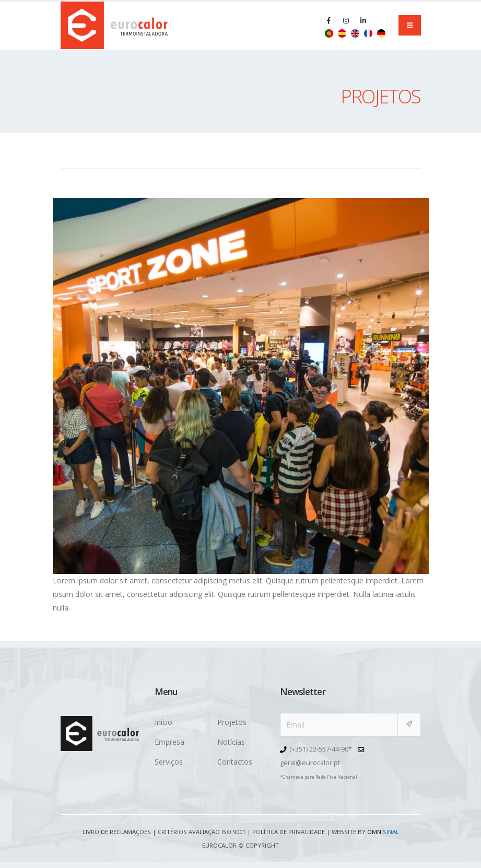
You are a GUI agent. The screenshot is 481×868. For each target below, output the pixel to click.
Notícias (231, 742)
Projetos (232, 722)
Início (163, 722)
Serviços (169, 762)
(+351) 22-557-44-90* (321, 749)
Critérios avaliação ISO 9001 (202, 832)
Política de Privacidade (289, 832)
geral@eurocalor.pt (310, 763)
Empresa (169, 742)
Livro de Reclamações (117, 832)
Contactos (235, 762)
